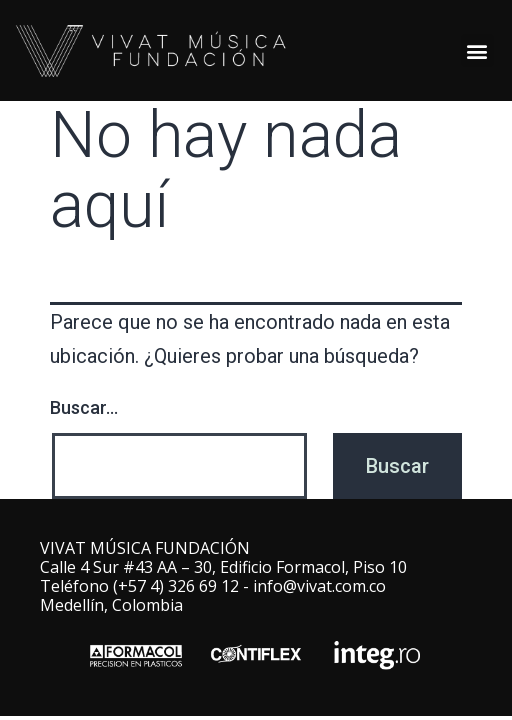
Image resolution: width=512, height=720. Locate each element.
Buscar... (84, 407)
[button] (477, 50)
